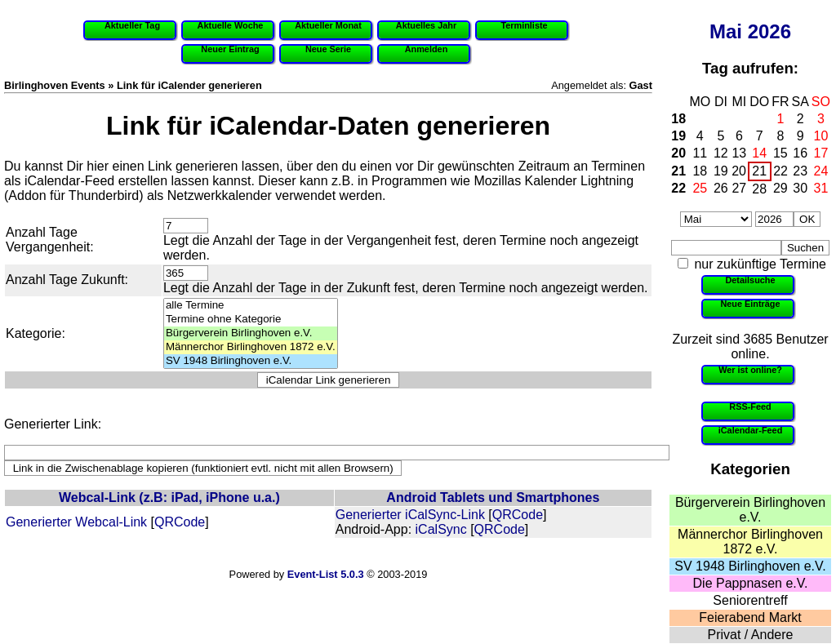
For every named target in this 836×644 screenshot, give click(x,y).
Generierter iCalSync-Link (410, 515)
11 (700, 153)
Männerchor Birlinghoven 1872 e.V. (750, 542)
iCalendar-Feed (751, 430)
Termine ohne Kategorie (251, 320)
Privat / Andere (751, 635)
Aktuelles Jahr (426, 25)
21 (678, 171)
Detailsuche (750, 280)
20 (678, 153)
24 (821, 171)
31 (821, 188)
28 (759, 189)
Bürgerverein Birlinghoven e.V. (750, 510)
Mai (726, 31)
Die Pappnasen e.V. (751, 583)
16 (800, 153)
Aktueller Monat (328, 25)
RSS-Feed (750, 406)
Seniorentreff (750, 600)
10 (821, 136)
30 (800, 188)
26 (721, 188)
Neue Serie (328, 49)
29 (780, 188)
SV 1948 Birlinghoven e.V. (750, 566)
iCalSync (441, 529)
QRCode (180, 522)
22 (780, 171)
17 (821, 153)
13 (739, 153)
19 (678, 136)
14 (759, 153)
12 (721, 153)
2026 (769, 31)
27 (739, 188)
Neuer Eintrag (230, 49)
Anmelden (427, 49)
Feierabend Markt (750, 617)
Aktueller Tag (132, 25)
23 (800, 171)
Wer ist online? (750, 370)
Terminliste (524, 25)
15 (780, 153)
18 (678, 119)
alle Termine (251, 306)
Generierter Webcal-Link (76, 522)
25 (700, 188)
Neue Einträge (750, 304)
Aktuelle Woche (231, 25)
